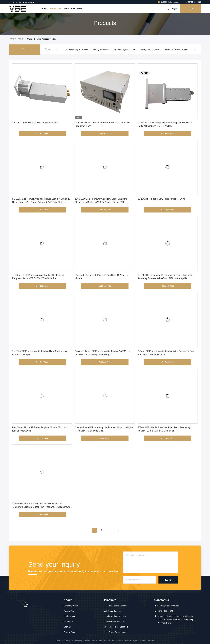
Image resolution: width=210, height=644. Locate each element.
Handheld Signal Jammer (124, 49)
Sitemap (67, 627)
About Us (69, 9)
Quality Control (70, 616)
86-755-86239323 (193, 2)
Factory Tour (69, 611)
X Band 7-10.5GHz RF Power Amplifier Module (35, 123)
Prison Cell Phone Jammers (177, 49)
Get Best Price (42, 134)
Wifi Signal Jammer (101, 49)
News (80, 9)
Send (168, 580)
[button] (57, 49)
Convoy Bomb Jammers (150, 49)
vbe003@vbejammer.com (169, 2)
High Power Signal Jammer (116, 632)
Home (44, 9)
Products (55, 9)
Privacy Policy (70, 632)
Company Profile (71, 606)
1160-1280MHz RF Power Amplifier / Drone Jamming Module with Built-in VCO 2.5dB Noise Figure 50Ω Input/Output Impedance (101, 202)
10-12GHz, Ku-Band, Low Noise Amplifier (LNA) (161, 199)
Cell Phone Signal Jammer (77, 49)
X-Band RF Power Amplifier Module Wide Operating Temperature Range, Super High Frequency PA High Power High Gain (41, 507)
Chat (191, 9)
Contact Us (68, 622)
